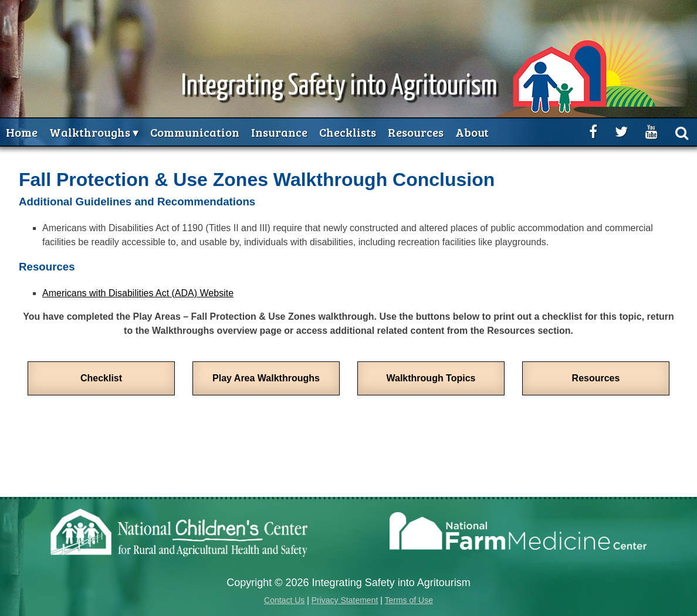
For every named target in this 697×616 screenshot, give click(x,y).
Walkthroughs (90, 132)
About (472, 132)
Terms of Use (408, 600)
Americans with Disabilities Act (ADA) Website (138, 293)
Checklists (348, 132)
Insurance (279, 132)
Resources (416, 132)
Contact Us (284, 600)
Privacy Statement (345, 600)
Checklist (101, 378)
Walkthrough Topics (431, 378)
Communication (195, 132)
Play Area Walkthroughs (266, 378)
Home (22, 132)
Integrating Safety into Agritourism (339, 87)
